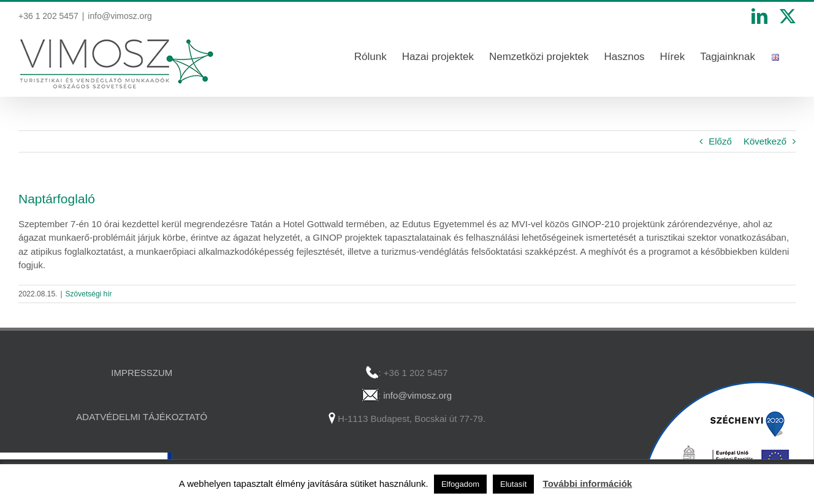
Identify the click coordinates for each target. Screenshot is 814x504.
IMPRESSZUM (142, 373)
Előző (720, 141)
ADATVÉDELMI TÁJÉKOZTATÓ (142, 417)
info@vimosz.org (120, 16)
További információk (588, 483)
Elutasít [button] (513, 484)
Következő (765, 141)
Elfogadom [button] (460, 484)
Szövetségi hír (89, 294)
